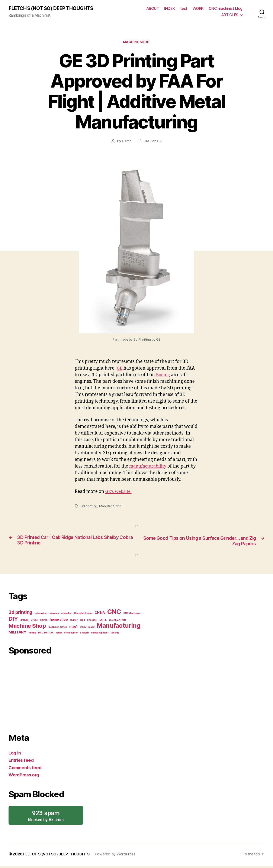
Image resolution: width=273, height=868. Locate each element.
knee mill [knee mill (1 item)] (92, 621)
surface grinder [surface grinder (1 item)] (100, 634)
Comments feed (26, 769)
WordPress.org (25, 776)
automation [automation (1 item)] (41, 614)
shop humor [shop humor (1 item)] (71, 634)
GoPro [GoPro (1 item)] (44, 621)
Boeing (163, 375)
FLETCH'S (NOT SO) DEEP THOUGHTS (53, 9)
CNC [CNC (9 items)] (114, 613)
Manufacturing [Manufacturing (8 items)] (119, 627)
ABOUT (153, 9)
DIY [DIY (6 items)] (13, 620)
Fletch (126, 142)
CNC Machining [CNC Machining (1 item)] (132, 614)
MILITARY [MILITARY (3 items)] (17, 633)
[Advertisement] (76, 693)
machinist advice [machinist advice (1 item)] (58, 628)
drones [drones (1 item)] (24, 621)
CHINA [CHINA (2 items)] (100, 614)
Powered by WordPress (118, 856)
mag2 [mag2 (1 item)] (83, 628)
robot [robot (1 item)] (59, 634)
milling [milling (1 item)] (32, 634)
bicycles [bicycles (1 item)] (54, 614)
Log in (15, 754)
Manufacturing (111, 507)
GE (120, 369)
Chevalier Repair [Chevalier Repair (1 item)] (83, 614)
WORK (198, 9)
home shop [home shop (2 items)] (59, 621)
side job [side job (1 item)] (84, 634)
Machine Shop (137, 43)
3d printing (89, 507)
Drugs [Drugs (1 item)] (34, 621)
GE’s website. (119, 492)
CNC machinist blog (226, 9)
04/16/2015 (153, 142)
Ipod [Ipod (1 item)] (82, 621)
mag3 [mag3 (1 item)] (91, 628)
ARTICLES (230, 15)
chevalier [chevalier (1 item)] (66, 614)
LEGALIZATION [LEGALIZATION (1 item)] (117, 621)
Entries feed (22, 761)
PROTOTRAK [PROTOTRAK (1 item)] (46, 634)
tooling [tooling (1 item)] (115, 634)
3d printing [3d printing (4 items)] (20, 613)
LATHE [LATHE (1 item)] (103, 621)
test (184, 9)
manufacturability (149, 467)
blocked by (46, 817)
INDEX (170, 9)
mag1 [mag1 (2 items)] (73, 628)
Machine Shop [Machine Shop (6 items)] (27, 627)
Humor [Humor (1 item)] (74, 621)
